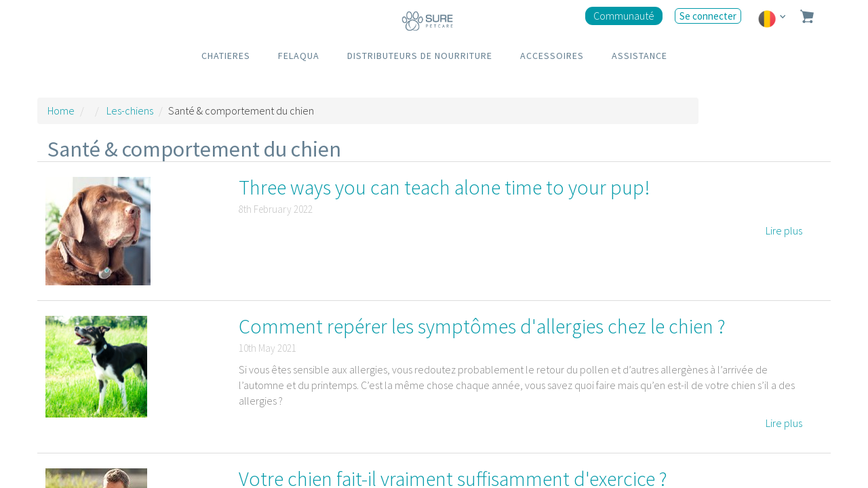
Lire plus (784, 230)
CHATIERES (226, 56)
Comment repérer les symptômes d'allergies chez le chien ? (482, 326)
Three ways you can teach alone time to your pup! (444, 187)
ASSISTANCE (639, 56)
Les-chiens (130, 110)
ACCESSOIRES (552, 56)
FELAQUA (299, 56)
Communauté (624, 16)
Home (61, 110)
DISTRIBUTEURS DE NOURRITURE (420, 56)
